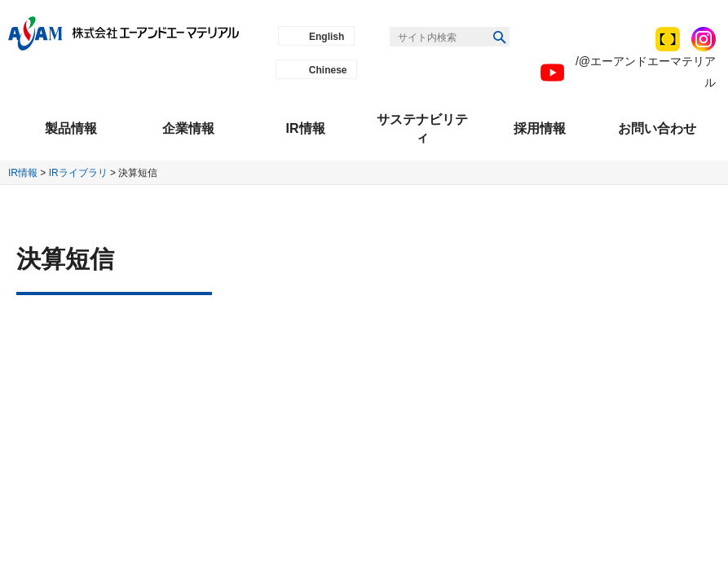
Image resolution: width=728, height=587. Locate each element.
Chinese (328, 70)
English (326, 37)
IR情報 (23, 173)
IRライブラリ (78, 173)
